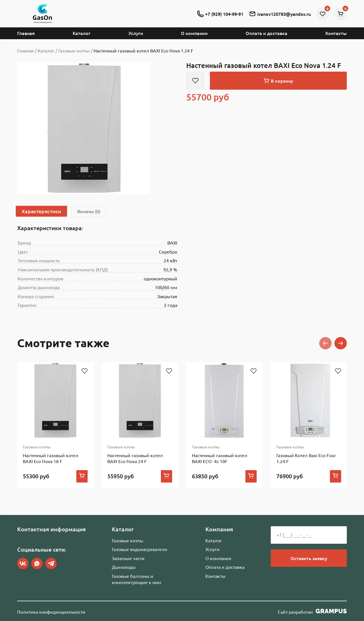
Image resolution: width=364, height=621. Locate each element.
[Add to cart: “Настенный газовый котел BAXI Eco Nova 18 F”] (82, 476)
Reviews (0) (89, 211)
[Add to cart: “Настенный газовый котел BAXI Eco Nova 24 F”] (167, 476)
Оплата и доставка (267, 33)
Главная (26, 33)
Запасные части (128, 558)
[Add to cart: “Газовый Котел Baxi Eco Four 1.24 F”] (336, 476)
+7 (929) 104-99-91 (220, 14)
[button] (325, 343)
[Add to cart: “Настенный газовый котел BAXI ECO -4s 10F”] (251, 476)
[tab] (41, 211)
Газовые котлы (127, 540)
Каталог (82, 33)
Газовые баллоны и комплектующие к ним (136, 579)
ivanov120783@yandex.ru (280, 14)
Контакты (336, 33)
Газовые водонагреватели (140, 549)
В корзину (278, 81)
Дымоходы (124, 567)
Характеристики (41, 211)
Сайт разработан (312, 611)
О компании (194, 33)
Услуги (136, 33)
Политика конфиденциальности (51, 612)
